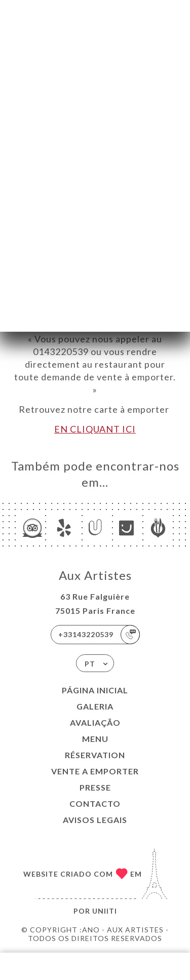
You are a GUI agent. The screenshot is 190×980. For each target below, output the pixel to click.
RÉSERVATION (95, 755)
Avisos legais (95, 820)
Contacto (95, 803)
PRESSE (95, 787)
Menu (95, 739)
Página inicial (95, 690)
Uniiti (105, 911)
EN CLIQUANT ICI (95, 429)
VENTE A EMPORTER (95, 771)
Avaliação (95, 722)
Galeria (95, 706)
